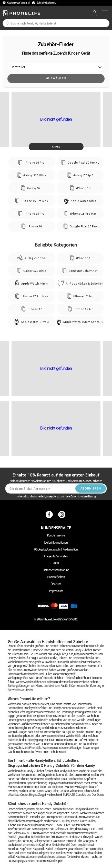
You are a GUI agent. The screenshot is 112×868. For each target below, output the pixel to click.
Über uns (56, 584)
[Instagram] (62, 515)
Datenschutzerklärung (56, 570)
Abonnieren (90, 488)
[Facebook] (50, 515)
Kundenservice (56, 535)
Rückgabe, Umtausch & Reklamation (56, 549)
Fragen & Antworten (56, 556)
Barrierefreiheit (56, 577)
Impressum (56, 591)
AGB (56, 563)
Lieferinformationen (56, 543)
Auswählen (56, 78)
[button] (56, 67)
